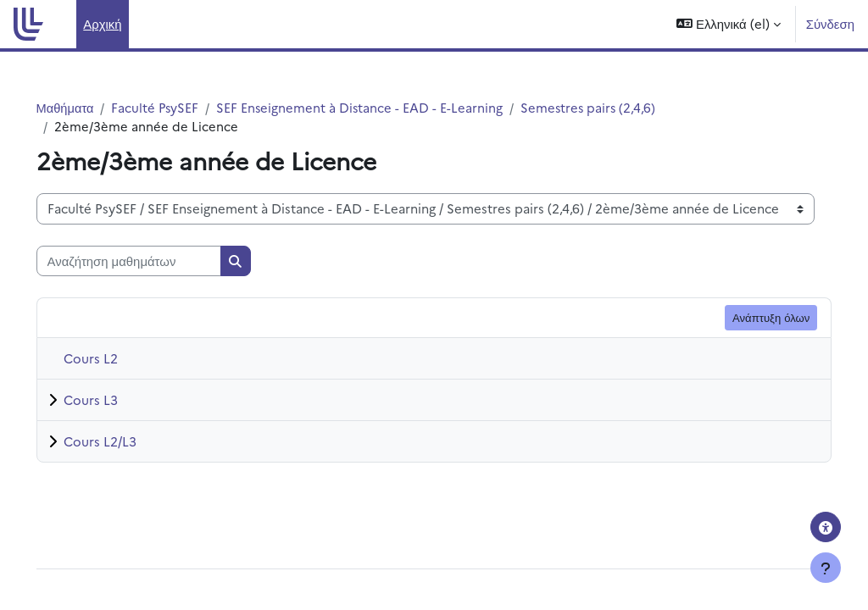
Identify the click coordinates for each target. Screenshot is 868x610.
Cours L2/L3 (124, 442)
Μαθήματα (89, 107)
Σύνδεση (830, 23)
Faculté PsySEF (181, 107)
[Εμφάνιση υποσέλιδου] (826, 568)
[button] (728, 24)
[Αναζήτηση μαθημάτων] (153, 262)
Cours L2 (114, 359)
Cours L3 (114, 400)
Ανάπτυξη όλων (747, 318)
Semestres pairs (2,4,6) (618, 107)
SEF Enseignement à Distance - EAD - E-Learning (387, 107)
